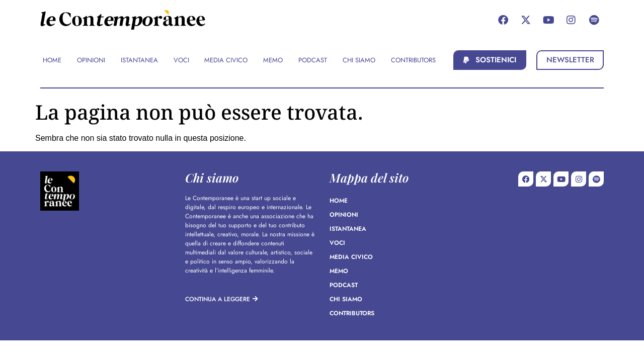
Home (339, 201)
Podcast (344, 285)
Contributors (352, 313)
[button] (490, 60)
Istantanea (348, 229)
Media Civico (351, 257)
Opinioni (344, 215)
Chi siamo (346, 299)
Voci (337, 243)
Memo (339, 271)
